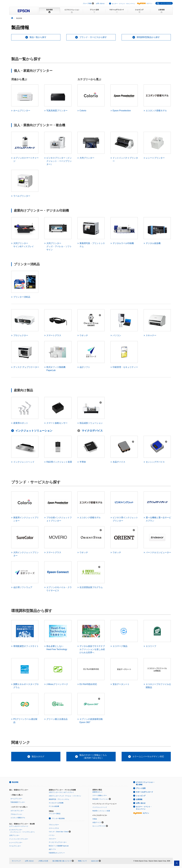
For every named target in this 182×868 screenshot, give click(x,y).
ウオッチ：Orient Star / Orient (59, 832)
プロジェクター (54, 825)
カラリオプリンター (17, 811)
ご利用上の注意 (43, 861)
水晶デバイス (97, 822)
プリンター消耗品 (55, 814)
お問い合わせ (100, 3)
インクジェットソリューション (34, 431)
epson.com (95, 861)
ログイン (145, 3)
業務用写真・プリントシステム (59, 799)
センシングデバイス (99, 826)
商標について (82, 861)
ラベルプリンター (15, 846)
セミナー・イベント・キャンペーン (123, 4)
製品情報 (15, 782)
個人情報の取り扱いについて (63, 861)
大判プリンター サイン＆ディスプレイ (61, 792)
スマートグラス (54, 828)
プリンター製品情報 (58, 818)
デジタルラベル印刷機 (56, 803)
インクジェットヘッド (100, 807)
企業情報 (139, 799)
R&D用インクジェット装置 (101, 811)
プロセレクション (16, 814)
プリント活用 (141, 788)
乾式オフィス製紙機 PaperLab (59, 846)
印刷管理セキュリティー (57, 853)
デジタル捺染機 (54, 806)
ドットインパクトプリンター (19, 839)
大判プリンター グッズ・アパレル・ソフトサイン (65, 796)
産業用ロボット (98, 792)
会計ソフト (52, 849)
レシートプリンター (16, 842)
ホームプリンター (16, 799)
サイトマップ (16, 861)
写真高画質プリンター (18, 802)
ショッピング (141, 796)
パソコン (52, 835)
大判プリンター (14, 835)
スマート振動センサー (100, 795)
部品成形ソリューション (100, 799)
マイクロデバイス (92, 431)
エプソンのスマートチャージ (19, 826)
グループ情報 (87, 3)
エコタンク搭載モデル (18, 818)
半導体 (95, 819)
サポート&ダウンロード (144, 792)
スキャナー (52, 839)
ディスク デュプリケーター (58, 842)
